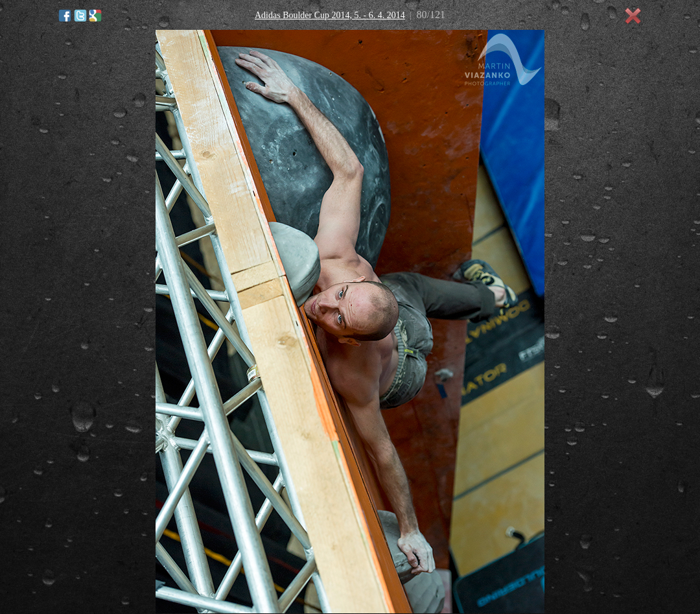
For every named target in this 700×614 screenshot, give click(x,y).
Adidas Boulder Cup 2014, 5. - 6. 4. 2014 (330, 15)
